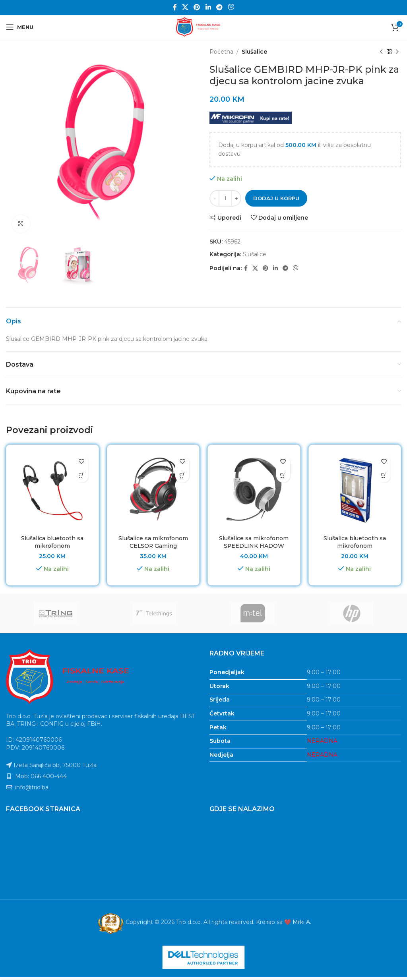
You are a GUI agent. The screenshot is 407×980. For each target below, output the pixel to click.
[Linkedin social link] (208, 7)
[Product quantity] (225, 198)
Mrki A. (302, 922)
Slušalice (254, 52)
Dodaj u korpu (276, 198)
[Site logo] (203, 27)
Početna (221, 52)
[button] (82, 476)
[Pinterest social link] (197, 7)
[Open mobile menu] (20, 27)
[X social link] (185, 7)
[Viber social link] (231, 7)
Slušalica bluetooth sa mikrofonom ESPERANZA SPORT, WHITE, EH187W (355, 550)
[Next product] (397, 52)
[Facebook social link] (175, 7)
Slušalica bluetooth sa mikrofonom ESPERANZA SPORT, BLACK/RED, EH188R (52, 550)
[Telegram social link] (219, 7)
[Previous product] (381, 52)
